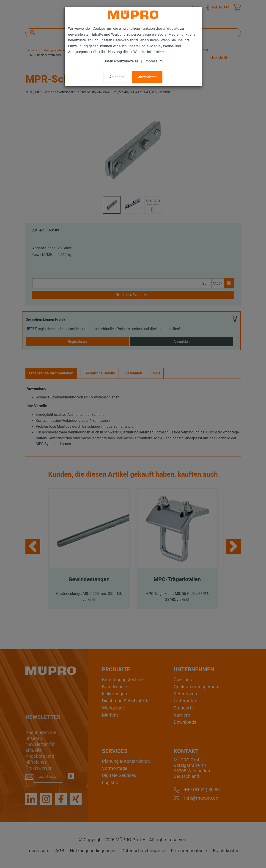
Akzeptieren (147, 77)
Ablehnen (117, 77)
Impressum (154, 61)
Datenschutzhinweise (121, 61)
